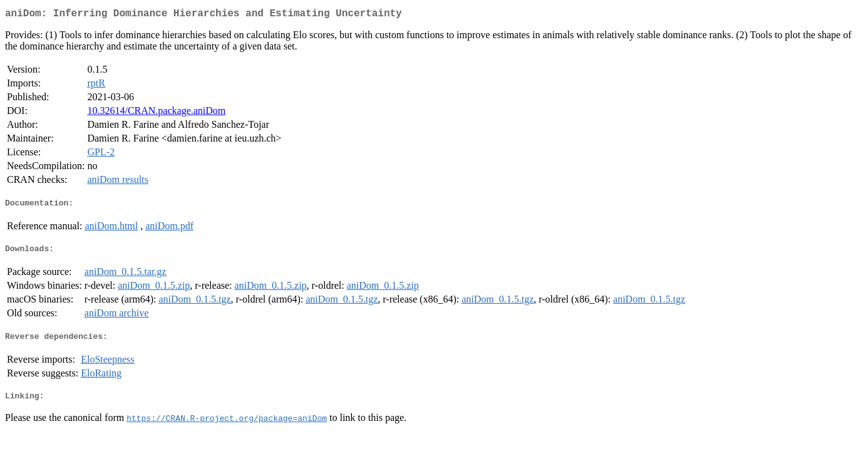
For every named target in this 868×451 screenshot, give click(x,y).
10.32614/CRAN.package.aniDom (156, 113)
